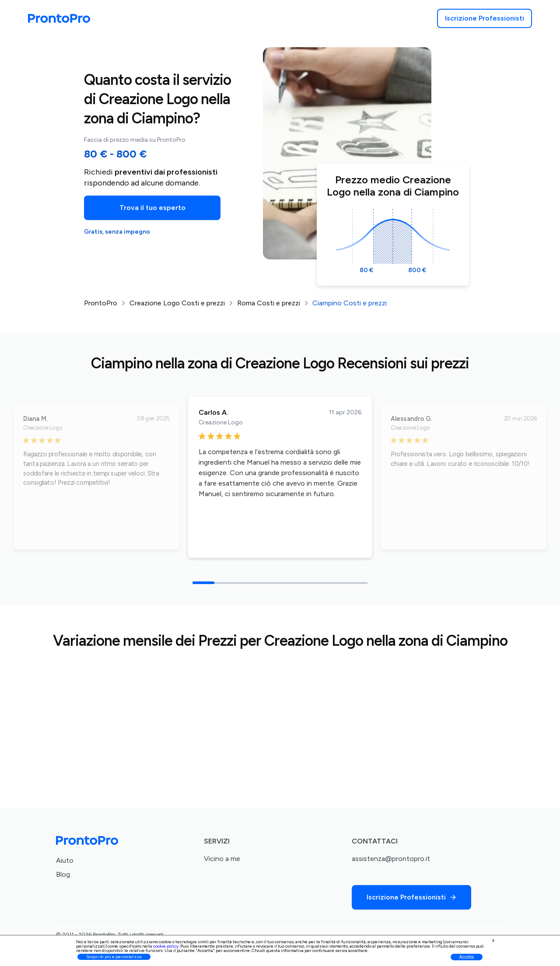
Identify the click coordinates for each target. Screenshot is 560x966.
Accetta (467, 957)
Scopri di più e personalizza (114, 957)
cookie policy (166, 946)
